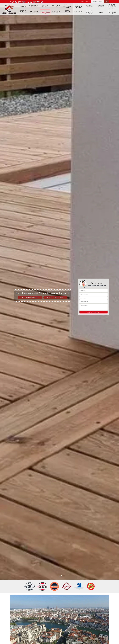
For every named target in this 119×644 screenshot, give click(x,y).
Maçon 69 (101, 12)
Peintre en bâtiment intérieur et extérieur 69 (67, 12)
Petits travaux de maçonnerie (34, 12)
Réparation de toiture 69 (101, 6)
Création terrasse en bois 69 (45, 12)
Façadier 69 (23, 6)
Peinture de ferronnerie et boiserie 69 (67, 6)
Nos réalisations (30, 297)
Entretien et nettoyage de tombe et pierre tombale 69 (112, 6)
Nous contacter (55, 297)
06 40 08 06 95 (35, 2)
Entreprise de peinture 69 (56, 12)
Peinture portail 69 (56, 6)
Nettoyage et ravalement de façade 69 (79, 6)
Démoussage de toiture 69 (79, 12)
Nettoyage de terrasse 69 (90, 6)
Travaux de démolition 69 (45, 6)
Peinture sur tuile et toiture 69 (112, 12)
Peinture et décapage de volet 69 (90, 12)
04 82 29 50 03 (18, 2)
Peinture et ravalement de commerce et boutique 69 (23, 12)
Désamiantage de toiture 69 (34, 6)
